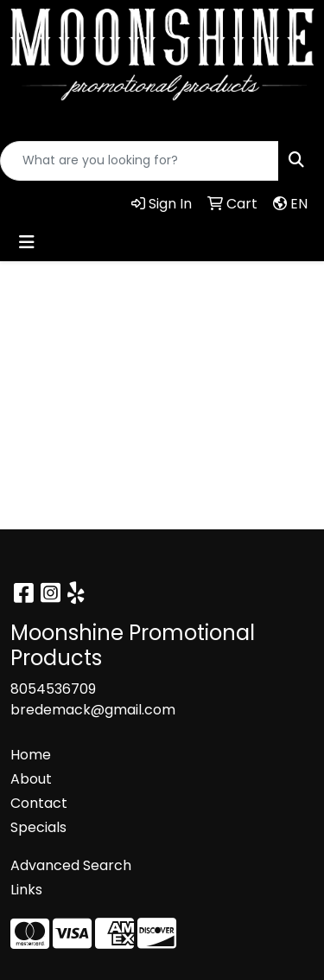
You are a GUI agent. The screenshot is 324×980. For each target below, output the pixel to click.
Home (31, 755)
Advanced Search (71, 865)
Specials (38, 827)
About (31, 779)
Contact (39, 803)
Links (26, 890)
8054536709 (53, 689)
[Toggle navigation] (27, 242)
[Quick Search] (140, 161)
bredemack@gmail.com (93, 710)
